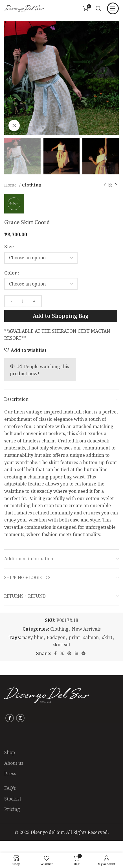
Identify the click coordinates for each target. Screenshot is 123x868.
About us (14, 763)
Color (11, 273)
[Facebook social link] (55, 653)
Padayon (56, 637)
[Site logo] (24, 8)
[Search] (98, 8)
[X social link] (62, 653)
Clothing (32, 185)
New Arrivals (86, 629)
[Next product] (116, 185)
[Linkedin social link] (76, 653)
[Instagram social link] (20, 718)
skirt (107, 637)
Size (9, 247)
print (74, 637)
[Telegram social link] (84, 653)
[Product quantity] (23, 301)
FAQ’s (10, 788)
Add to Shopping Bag (61, 316)
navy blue (33, 637)
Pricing (12, 809)
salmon (91, 637)
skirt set (61, 645)
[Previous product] (105, 185)
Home (11, 185)
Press (10, 773)
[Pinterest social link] (69, 653)
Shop (10, 752)
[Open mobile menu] (113, 8)
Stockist (13, 799)
